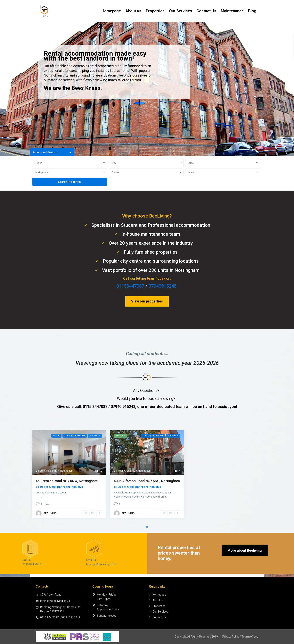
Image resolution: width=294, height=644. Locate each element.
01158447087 (130, 286)
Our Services (181, 11)
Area (191, 163)
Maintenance (232, 11)
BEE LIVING (50, 513)
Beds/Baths (42, 173)
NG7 (57, 471)
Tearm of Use (250, 637)
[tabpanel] (69, 475)
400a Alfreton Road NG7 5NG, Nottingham (147, 481)
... (41, 497)
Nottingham (67, 471)
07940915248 (163, 286)
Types (39, 163)
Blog (252, 11)
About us (133, 11)
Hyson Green (124, 471)
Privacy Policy (231, 637)
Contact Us (206, 11)
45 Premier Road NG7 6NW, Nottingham (67, 481)
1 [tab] (147, 527)
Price (191, 173)
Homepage (111, 11)
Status (115, 172)
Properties (155, 11)
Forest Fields (46, 471)
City (114, 163)
